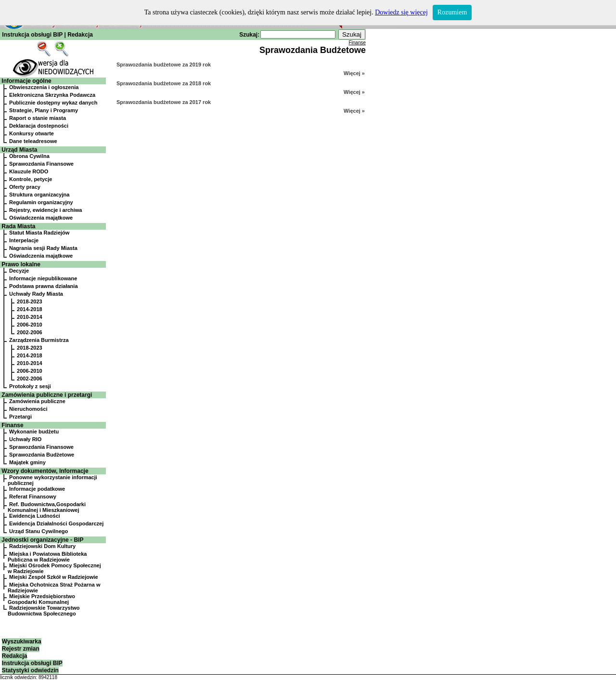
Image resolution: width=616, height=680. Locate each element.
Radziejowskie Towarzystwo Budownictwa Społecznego (44, 611)
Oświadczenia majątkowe (41, 218)
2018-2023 (30, 301)
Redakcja (80, 35)
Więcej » (354, 73)
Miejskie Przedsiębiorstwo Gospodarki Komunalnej (41, 599)
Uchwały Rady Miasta (36, 294)
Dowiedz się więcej (401, 12)
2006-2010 (30, 325)
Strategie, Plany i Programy (44, 110)
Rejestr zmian (21, 649)
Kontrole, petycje (31, 179)
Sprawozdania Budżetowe (42, 455)
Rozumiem (452, 12)
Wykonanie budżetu (34, 432)
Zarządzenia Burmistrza (39, 340)
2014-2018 (30, 309)
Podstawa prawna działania (43, 286)
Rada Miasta (18, 226)
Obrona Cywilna (29, 156)
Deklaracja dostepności (39, 126)
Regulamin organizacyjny (41, 202)
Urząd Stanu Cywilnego (38, 531)
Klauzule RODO (29, 171)
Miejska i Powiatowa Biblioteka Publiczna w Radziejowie (47, 557)
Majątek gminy (27, 462)
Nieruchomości (28, 409)
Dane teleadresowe (33, 141)
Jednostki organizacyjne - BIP (42, 540)
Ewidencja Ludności (35, 516)
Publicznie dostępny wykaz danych (53, 103)
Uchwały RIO (25, 439)
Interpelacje (24, 240)
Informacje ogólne (26, 81)
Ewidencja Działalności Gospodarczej (56, 523)
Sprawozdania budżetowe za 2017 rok (164, 102)
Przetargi (20, 417)
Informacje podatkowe (37, 489)
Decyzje (19, 271)
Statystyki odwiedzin (30, 670)
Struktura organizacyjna (39, 195)
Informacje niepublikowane (43, 278)
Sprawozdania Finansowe (41, 164)
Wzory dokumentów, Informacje (45, 471)
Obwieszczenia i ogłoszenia (44, 87)
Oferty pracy (25, 187)
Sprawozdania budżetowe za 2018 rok (164, 83)
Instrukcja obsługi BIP (32, 35)
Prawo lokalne (21, 264)
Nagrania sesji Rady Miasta (43, 248)
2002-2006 (30, 332)
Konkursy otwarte (32, 133)
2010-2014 (30, 317)
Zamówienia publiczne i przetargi (47, 395)
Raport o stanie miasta (38, 118)
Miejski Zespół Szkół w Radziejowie (54, 577)
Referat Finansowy (33, 497)
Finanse (12, 425)
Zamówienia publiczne (37, 401)
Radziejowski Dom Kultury (42, 546)
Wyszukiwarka (22, 641)
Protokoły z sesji (30, 386)
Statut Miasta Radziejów (39, 233)
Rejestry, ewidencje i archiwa (45, 210)
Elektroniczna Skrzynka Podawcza (52, 95)
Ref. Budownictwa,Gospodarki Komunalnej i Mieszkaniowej (47, 507)
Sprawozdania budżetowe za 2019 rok (164, 65)
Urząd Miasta (19, 150)
